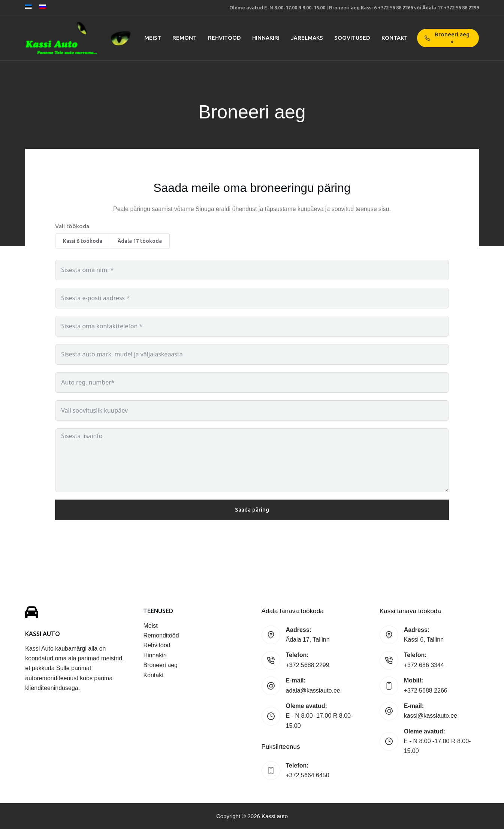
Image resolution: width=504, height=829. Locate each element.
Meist (150, 626)
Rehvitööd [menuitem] (224, 38)
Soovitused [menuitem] (352, 38)
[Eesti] (28, 7)
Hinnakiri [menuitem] (266, 38)
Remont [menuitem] (185, 38)
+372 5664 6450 (308, 775)
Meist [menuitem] (153, 38)
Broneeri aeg (160, 665)
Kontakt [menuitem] (395, 38)
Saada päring (252, 510)
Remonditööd (161, 635)
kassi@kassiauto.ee (431, 716)
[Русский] (43, 7)
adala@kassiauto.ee (313, 691)
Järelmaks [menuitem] (307, 38)
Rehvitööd (157, 645)
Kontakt (153, 675)
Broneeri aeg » (447, 38)
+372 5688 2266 (426, 691)
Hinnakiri (155, 655)
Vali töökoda (72, 226)
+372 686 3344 (424, 665)
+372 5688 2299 (308, 665)
